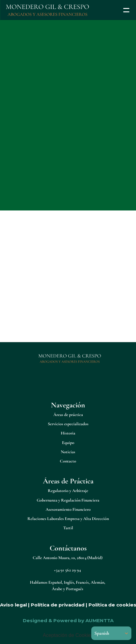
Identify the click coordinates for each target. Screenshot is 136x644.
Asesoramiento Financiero (68, 509)
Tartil (68, 528)
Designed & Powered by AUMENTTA (68, 620)
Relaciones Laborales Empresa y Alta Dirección (68, 519)
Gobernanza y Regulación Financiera (68, 500)
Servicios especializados (68, 424)
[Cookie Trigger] (68, 635)
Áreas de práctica (68, 415)
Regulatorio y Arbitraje (68, 491)
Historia (68, 433)
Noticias (68, 452)
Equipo (68, 443)
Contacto (68, 461)
